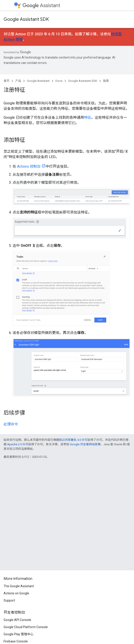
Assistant (41, 5)
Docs (59, 81)
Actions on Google (16, 593)
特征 (88, 117)
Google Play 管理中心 (19, 634)
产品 (18, 81)
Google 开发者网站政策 (85, 444)
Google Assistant (38, 81)
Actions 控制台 (29, 166)
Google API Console (17, 620)
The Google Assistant (19, 586)
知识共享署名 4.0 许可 (73, 440)
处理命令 (11, 424)
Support (9, 600)
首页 (7, 81)
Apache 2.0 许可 (18, 444)
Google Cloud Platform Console (26, 627)
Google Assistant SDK (26, 19)
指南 (106, 81)
